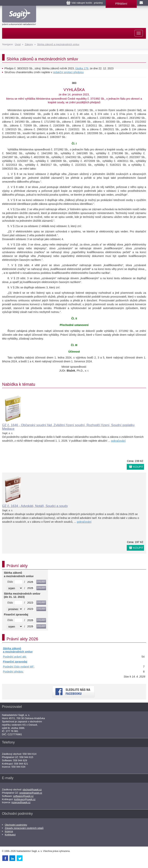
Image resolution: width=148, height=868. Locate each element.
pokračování (118, 441)
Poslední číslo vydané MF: (19, 667)
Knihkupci (10, 835)
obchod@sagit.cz (32, 790)
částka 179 (82, 68)
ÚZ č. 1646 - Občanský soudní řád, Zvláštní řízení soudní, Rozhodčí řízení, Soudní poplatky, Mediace (69, 427)
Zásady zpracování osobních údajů (24, 828)
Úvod (18, 44)
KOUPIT (138, 467)
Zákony (29, 44)
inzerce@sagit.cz (21, 802)
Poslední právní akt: (15, 657)
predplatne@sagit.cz (31, 793)
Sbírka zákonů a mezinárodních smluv (58, 44)
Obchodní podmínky (16, 825)
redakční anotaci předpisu (68, 72)
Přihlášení (121, 4)
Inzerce (9, 831)
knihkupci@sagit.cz (25, 799)
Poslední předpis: (13, 672)
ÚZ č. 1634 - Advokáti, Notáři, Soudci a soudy (35, 506)
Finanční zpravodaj (15, 662)
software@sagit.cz (23, 796)
